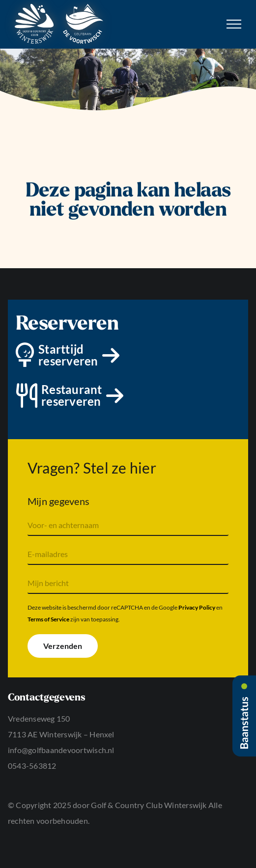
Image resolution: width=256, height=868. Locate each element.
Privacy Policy (197, 607)
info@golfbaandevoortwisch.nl (61, 750)
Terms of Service (48, 619)
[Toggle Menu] (234, 24)
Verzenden (63, 646)
